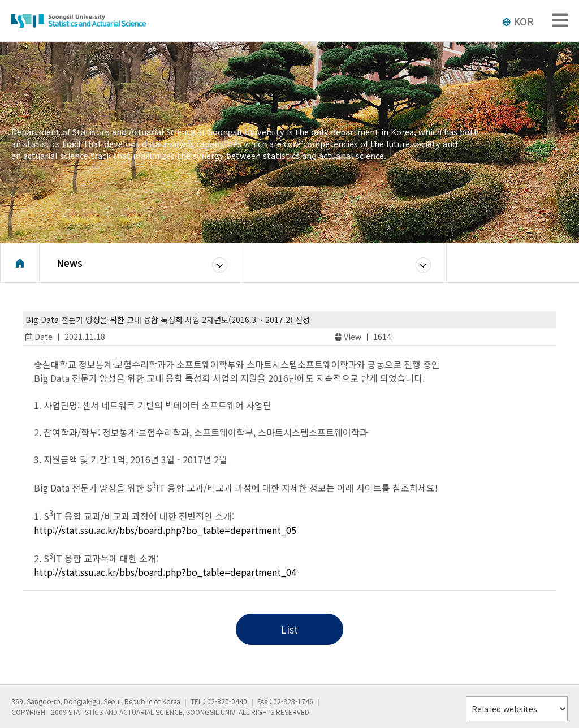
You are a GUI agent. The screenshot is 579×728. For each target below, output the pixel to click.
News (70, 263)
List (289, 629)
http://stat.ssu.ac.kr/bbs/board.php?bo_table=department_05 (165, 530)
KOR (518, 21)
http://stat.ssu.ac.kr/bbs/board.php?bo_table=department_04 (165, 572)
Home (20, 263)
